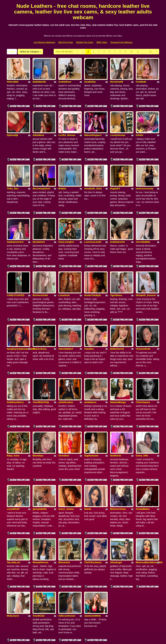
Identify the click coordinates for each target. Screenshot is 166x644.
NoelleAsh (116, 423)
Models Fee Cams (85, 42)
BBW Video (102, 42)
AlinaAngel (116, 521)
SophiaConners (15, 225)
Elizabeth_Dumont (146, 275)
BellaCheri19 (117, 324)
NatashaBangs (118, 373)
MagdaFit (115, 176)
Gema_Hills (142, 423)
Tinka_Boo (13, 176)
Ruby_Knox (13, 423)
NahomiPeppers (93, 127)
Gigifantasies (91, 423)
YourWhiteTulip (41, 373)
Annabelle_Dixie (93, 176)
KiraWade (141, 78)
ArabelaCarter (118, 225)
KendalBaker (143, 472)
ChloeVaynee (143, 373)
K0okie (140, 127)
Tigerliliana (116, 275)
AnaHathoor (65, 78)
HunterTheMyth (92, 275)
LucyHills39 (13, 472)
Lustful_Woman (67, 127)
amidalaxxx (90, 373)
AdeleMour (38, 127)
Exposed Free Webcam (121, 42)
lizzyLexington (66, 225)
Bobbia (62, 176)
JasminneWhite (92, 570)
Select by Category (30, 52)
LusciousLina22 (93, 225)
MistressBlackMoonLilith (149, 521)
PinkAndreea (40, 324)
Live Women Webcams (44, 42)
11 (138, 52)
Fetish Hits (95, 639)
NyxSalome (39, 225)
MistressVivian (118, 472)
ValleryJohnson (67, 570)
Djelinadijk (12, 127)
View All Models (64, 52)
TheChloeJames (93, 521)
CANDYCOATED (16, 275)
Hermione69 (117, 78)
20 (150, 52)
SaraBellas (90, 78)
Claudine (89, 324)
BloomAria (64, 521)
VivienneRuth (143, 324)
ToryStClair (39, 570)
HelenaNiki (13, 78)
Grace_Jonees (66, 472)
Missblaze (38, 423)
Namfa (88, 472)
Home (12, 52)
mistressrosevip (145, 176)
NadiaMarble (39, 78)
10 (131, 52)
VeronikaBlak (143, 225)
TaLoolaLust (13, 521)
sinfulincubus (66, 373)
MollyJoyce (13, 570)
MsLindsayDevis (41, 176)
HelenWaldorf (66, 324)
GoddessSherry (15, 373)
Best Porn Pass (66, 42)
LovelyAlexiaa (118, 127)
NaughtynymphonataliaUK (21, 324)
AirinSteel (64, 423)
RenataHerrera (40, 521)
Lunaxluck (64, 275)
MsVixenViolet (40, 275)
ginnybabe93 (40, 472)
